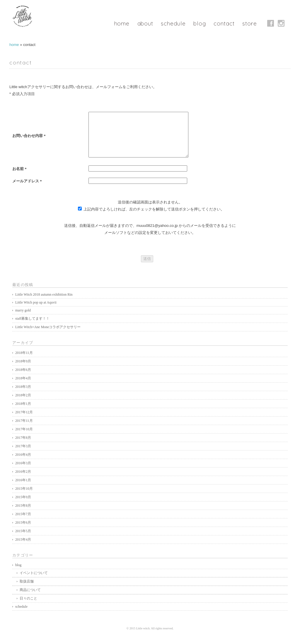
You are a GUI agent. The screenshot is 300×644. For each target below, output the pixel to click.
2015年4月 (23, 548)
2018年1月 (23, 412)
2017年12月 (24, 421)
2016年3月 (23, 472)
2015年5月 (23, 540)
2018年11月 (24, 362)
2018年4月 (23, 387)
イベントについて (34, 582)
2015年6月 (23, 531)
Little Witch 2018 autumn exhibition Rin (44, 303)
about (143, 23)
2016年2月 (23, 480)
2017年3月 (23, 455)
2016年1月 (23, 489)
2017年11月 (24, 429)
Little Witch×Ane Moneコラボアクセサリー (48, 336)
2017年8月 (23, 446)
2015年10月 (24, 497)
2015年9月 (23, 506)
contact (225, 23)
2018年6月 (23, 378)
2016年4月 (23, 463)
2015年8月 (23, 514)
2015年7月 (23, 523)
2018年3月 (23, 395)
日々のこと (28, 607)
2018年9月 (23, 370)
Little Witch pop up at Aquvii (36, 311)
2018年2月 (23, 404)
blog (199, 23)
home (119, 23)
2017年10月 (24, 438)
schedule (172, 23)
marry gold (23, 319)
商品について (30, 599)
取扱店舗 (27, 590)
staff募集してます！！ (32, 327)
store (251, 23)
